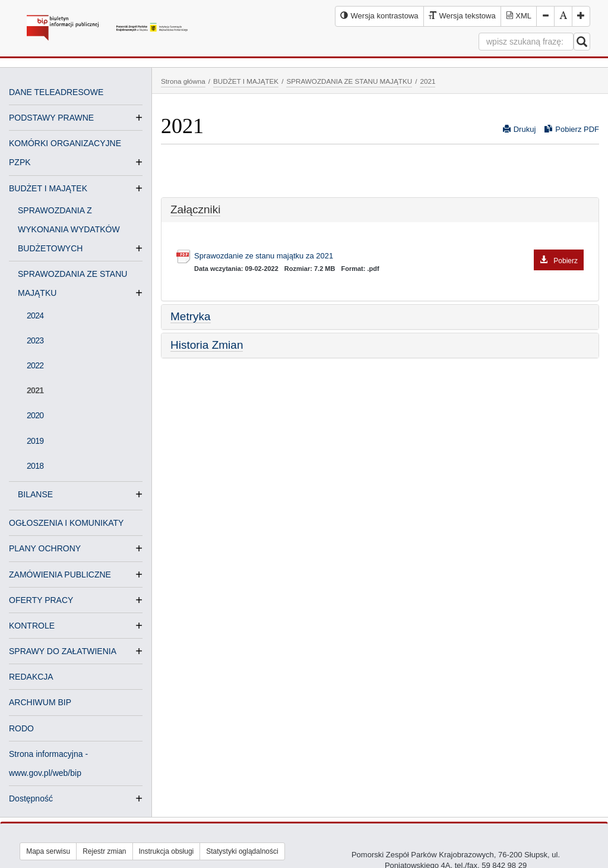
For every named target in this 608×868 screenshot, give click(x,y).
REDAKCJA (31, 677)
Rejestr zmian (104, 851)
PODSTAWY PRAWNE (51, 118)
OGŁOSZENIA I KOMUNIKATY (66, 523)
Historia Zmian (207, 345)
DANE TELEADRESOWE (56, 92)
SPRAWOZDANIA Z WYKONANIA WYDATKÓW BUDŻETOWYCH (69, 231)
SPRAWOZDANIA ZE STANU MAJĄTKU (349, 81)
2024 (35, 315)
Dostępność (31, 798)
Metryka (191, 316)
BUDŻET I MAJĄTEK (48, 188)
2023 (35, 340)
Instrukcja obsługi (167, 851)
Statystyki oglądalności (242, 851)
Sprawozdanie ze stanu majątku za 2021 (389, 256)
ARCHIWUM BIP (40, 702)
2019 (35, 441)
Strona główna (183, 81)
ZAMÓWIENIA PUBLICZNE (60, 575)
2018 (35, 466)
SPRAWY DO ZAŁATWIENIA (63, 651)
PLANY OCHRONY (45, 548)
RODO (21, 728)
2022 (35, 365)
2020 (35, 415)
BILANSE (40, 494)
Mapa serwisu (48, 851)
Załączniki (195, 209)
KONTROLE (32, 626)
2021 (35, 390)
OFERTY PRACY (41, 600)
